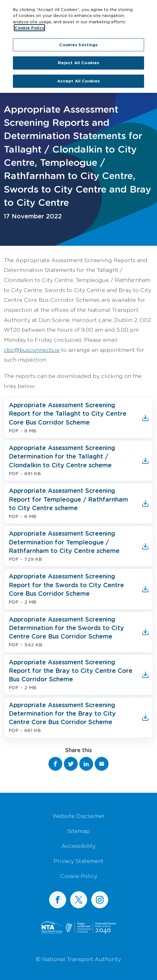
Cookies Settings (78, 42)
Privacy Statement (78, 861)
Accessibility (78, 846)
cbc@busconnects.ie (32, 350)
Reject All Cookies (78, 59)
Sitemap (78, 831)
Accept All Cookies (78, 78)
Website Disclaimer (79, 816)
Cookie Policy (79, 876)
